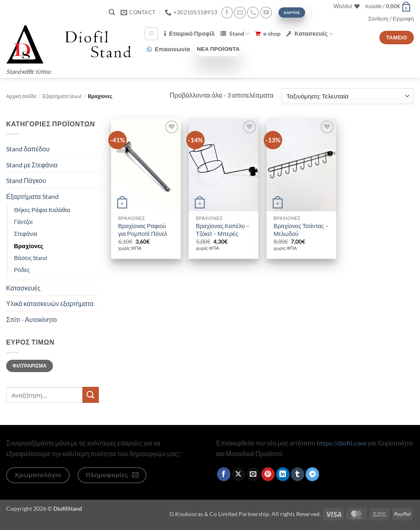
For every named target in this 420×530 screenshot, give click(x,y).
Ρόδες (22, 270)
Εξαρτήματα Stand (62, 96)
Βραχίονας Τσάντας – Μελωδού (301, 230)
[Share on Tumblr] (298, 474)
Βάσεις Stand (31, 258)
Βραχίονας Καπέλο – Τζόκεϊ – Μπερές (223, 230)
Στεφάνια (26, 234)
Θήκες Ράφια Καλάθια (42, 210)
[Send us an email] (240, 13)
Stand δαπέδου (28, 149)
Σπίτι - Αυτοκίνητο (31, 319)
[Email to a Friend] (253, 474)
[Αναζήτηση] (112, 12)
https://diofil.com (341, 443)
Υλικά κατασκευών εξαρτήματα (50, 303)
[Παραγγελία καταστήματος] (348, 96)
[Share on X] (239, 474)
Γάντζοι (23, 222)
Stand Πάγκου (26, 180)
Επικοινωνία (168, 49)
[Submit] (91, 395)
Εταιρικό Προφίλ (189, 33)
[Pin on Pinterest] (268, 474)
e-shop (268, 33)
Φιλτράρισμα (30, 366)
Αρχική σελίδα (21, 96)
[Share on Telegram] (312, 474)
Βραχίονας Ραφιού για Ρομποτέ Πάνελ (143, 230)
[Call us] (253, 13)
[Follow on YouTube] (266, 13)
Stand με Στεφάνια (32, 165)
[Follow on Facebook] (227, 13)
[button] (388, 6)
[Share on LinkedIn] (283, 474)
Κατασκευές (310, 34)
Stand (235, 34)
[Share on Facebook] (224, 474)
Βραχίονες (29, 246)
